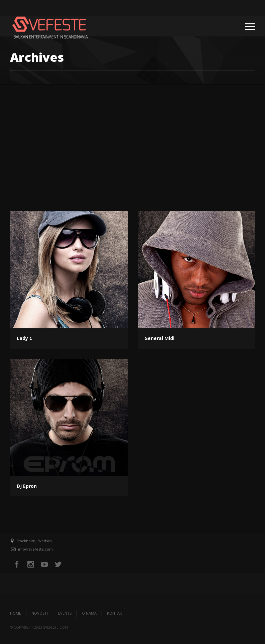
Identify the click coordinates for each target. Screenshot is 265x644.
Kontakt (116, 613)
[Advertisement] (132, 134)
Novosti (40, 613)
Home (16, 613)
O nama (89, 613)
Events (65, 613)
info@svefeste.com (35, 549)
